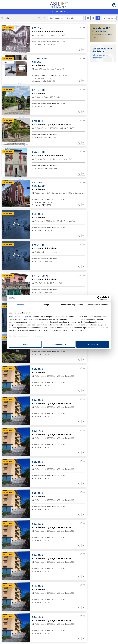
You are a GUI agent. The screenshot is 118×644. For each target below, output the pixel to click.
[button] (79, 50)
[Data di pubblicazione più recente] (66, 18)
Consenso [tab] (20, 305)
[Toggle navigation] (4, 5)
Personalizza (59, 344)
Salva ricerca (110, 18)
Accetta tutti (93, 344)
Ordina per (41, 18)
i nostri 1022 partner (23, 317)
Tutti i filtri (59, 12)
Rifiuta (25, 344)
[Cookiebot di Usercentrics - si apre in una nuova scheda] (99, 298)
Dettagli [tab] (46, 305)
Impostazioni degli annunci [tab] (72, 305)
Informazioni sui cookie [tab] (98, 305)
